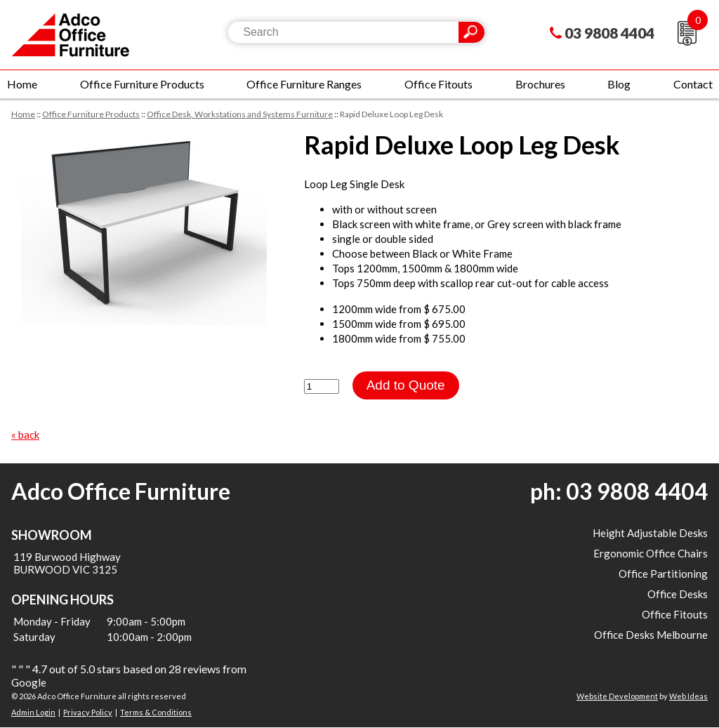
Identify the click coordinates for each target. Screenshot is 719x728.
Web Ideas (688, 696)
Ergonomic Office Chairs (651, 553)
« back (25, 435)
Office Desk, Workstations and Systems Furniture (240, 114)
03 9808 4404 (609, 33)
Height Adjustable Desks (650, 533)
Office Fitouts (438, 84)
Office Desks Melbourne (651, 635)
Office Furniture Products (142, 84)
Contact (693, 84)
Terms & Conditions (156, 712)
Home (22, 84)
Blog (619, 84)
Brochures (540, 84)
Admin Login (33, 712)
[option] (144, 227)
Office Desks (678, 594)
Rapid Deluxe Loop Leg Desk (391, 114)
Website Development (617, 696)
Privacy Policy (88, 712)
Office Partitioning (663, 574)
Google (29, 682)
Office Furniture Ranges (304, 84)
